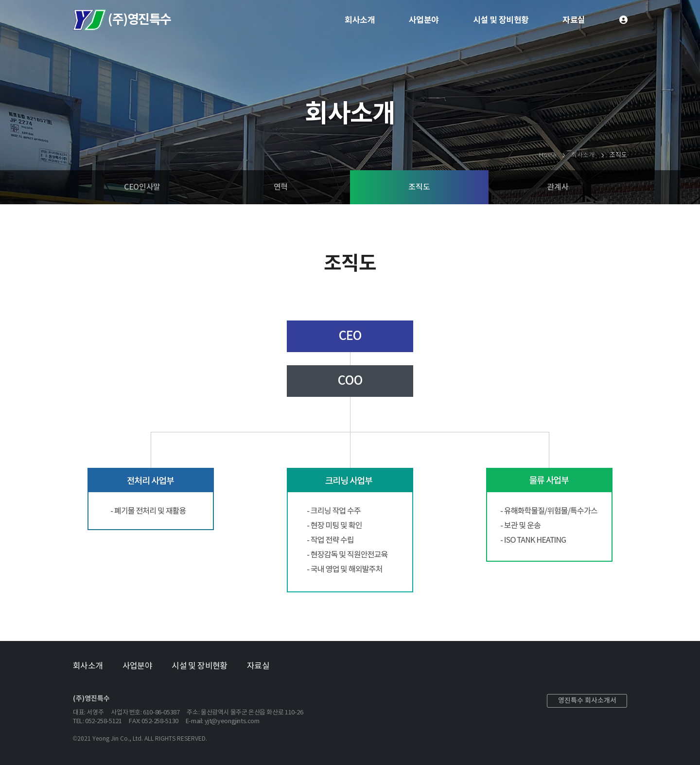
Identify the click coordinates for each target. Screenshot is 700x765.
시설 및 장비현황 (501, 20)
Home (547, 155)
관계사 (558, 187)
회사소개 (360, 20)
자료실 (574, 20)
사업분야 (424, 20)
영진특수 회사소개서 (587, 701)
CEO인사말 (142, 187)
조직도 (419, 187)
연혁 (281, 187)
